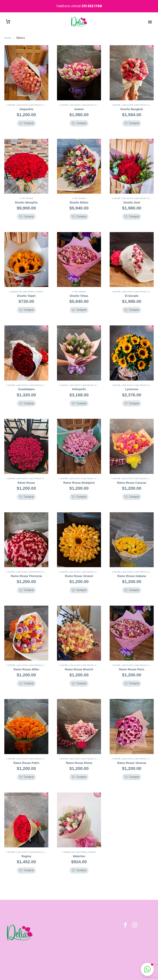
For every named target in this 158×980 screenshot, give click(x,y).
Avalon (79, 104)
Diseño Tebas (79, 290)
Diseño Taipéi (26, 290)
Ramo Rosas (26, 477)
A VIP (22, 193)
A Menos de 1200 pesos (22, 287)
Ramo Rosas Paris (132, 664)
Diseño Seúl (132, 197)
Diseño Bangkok (132, 104)
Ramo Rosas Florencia (26, 571)
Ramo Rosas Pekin (26, 758)
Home (8, 33)
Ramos (99, 100)
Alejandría (26, 104)
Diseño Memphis (26, 197)
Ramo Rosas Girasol (79, 571)
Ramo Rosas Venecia (132, 758)
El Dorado (132, 290)
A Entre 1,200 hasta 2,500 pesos (24, 100)
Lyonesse (132, 384)
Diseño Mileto (79, 197)
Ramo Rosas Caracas (132, 477)
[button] (26, 118)
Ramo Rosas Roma (79, 758)
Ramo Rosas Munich (79, 664)
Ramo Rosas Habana (132, 571)
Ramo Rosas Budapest (79, 477)
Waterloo (79, 851)
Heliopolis (79, 384)
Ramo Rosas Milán (26, 664)
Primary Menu (150, 17)
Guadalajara (26, 384)
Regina (26, 851)
